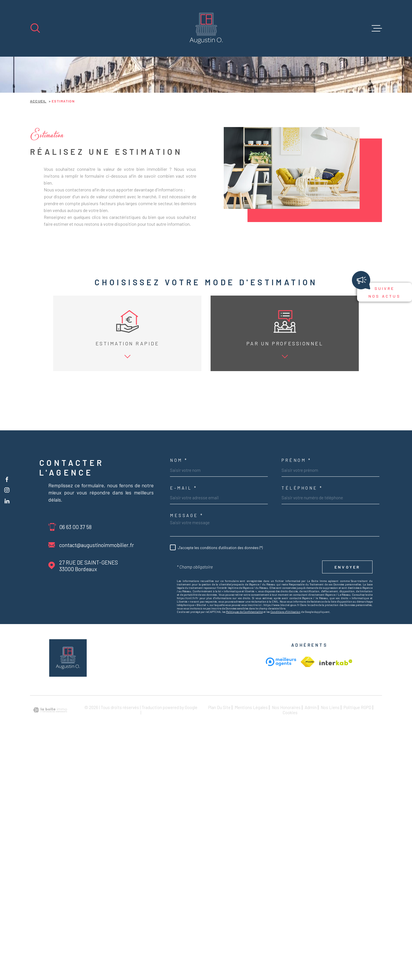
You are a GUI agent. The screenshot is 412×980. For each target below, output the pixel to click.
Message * (187, 618)
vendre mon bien (59, 419)
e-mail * (184, 590)
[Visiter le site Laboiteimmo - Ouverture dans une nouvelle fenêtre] (50, 812)
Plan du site (219, 810)
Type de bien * (56, 469)
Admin (311, 810)
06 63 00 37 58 (75, 629)
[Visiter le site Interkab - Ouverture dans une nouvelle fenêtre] (308, 764)
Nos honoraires (286, 810)
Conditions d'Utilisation (285, 714)
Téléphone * (302, 590)
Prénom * (296, 563)
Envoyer (347, 669)
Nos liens (330, 810)
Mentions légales (251, 810)
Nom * (179, 563)
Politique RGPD (357, 810)
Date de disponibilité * (323, 469)
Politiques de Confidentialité (244, 714)
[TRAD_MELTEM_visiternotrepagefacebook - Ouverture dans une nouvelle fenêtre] (7, 479)
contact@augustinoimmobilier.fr (97, 647)
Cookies (290, 815)
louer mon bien (100, 419)
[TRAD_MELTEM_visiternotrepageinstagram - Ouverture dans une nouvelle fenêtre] (7, 490)
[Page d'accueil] (206, 28)
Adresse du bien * (190, 469)
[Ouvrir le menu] (377, 28)
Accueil (38, 101)
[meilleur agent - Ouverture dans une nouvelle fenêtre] (281, 764)
